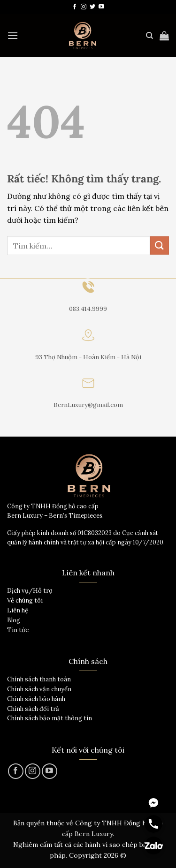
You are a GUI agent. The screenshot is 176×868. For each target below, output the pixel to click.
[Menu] (13, 35)
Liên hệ (18, 610)
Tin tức (18, 630)
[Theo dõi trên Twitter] (92, 7)
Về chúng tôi (25, 600)
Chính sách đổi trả (33, 709)
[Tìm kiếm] (149, 36)
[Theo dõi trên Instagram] (84, 7)
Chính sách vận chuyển (39, 689)
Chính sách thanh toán (39, 679)
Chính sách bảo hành (36, 699)
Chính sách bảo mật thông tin (50, 718)
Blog (14, 620)
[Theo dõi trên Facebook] (75, 7)
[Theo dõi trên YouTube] (101, 7)
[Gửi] (160, 245)
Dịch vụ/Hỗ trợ (30, 591)
